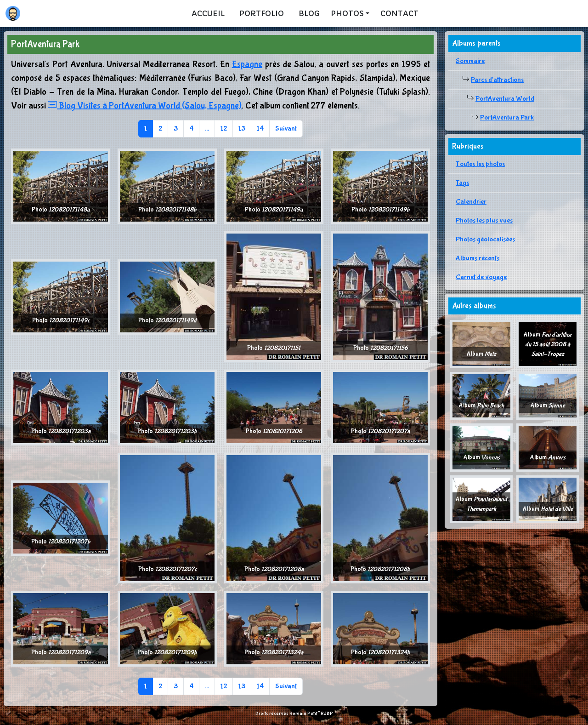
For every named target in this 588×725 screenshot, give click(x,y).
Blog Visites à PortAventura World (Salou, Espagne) (145, 106)
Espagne (247, 64)
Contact (399, 13)
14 (260, 128)
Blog (309, 13)
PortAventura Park (507, 117)
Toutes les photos (480, 164)
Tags (462, 183)
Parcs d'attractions (497, 80)
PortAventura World (505, 99)
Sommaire (470, 61)
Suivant (286, 128)
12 (224, 128)
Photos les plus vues (484, 220)
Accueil (208, 13)
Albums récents (478, 258)
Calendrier (471, 202)
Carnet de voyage (481, 277)
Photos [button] (347, 13)
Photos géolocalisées (485, 239)
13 (242, 128)
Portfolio (262, 13)
